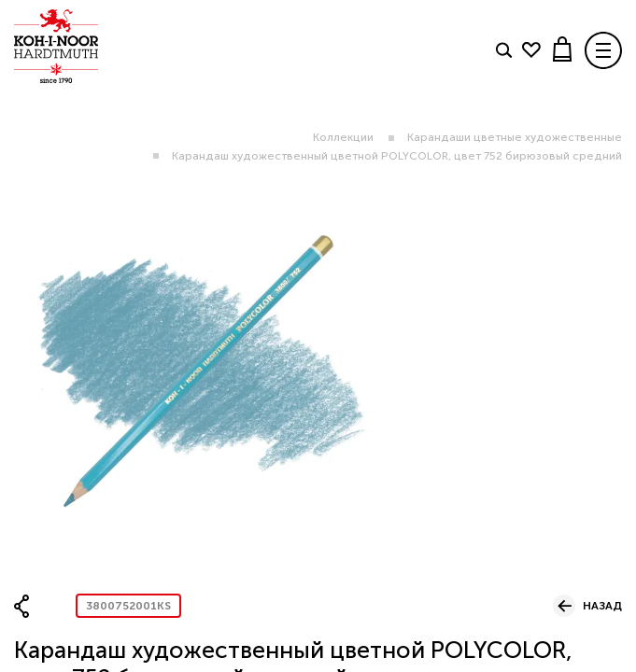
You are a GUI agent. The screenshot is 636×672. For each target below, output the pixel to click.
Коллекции (343, 137)
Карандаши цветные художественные (515, 137)
